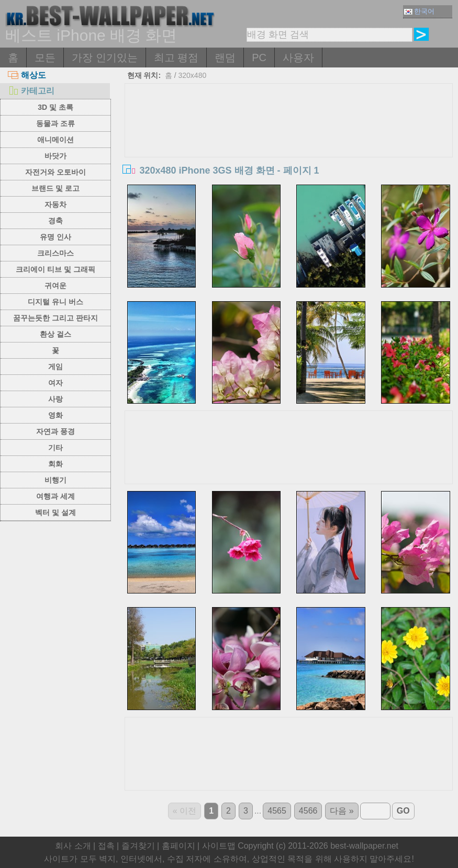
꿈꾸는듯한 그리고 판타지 (55, 318)
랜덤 (225, 58)
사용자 (298, 58)
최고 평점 (176, 58)
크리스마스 (55, 253)
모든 (45, 58)
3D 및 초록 (55, 107)
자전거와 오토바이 (55, 172)
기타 (55, 448)
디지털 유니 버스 (55, 302)
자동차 (55, 204)
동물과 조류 (55, 123)
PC (259, 58)
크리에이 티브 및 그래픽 (55, 269)
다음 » (342, 811)
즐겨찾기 (138, 846)
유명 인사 (55, 237)
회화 (55, 464)
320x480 (193, 75)
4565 (277, 811)
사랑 (55, 399)
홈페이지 (178, 846)
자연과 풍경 (55, 431)
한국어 (419, 11)
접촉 (106, 846)
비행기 (55, 480)
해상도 (27, 75)
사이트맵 (219, 846)
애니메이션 (55, 140)
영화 (55, 415)
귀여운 (55, 285)
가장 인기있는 (105, 58)
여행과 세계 (55, 496)
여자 (55, 383)
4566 (308, 811)
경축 (55, 221)
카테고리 (31, 91)
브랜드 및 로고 (55, 188)
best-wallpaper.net (364, 846)
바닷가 (55, 156)
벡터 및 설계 (55, 512)
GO (403, 811)
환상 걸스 (55, 334)
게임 (55, 367)
